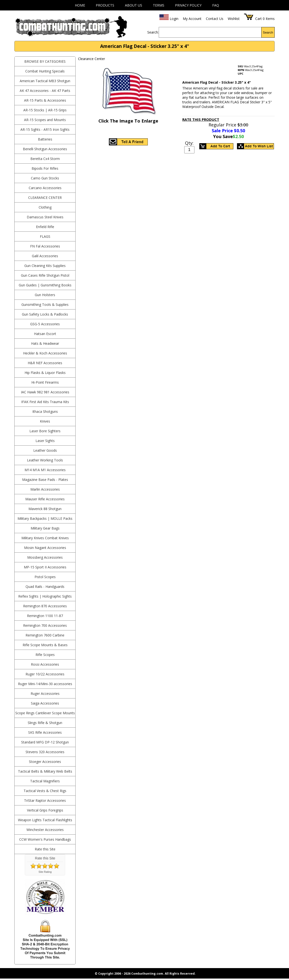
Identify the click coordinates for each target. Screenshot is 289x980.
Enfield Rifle (45, 227)
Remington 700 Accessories (45, 625)
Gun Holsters (45, 295)
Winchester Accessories (45, 830)
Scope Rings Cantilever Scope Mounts (45, 713)
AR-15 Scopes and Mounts (45, 120)
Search (268, 32)
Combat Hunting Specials (45, 71)
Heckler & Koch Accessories (45, 353)
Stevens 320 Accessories (45, 752)
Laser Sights (45, 441)
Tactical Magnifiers (45, 781)
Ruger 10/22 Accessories (45, 674)
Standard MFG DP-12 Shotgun (45, 742)
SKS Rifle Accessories (45, 732)
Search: (153, 32)
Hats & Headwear (45, 343)
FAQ (216, 5)
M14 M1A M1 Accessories (45, 470)
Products (105, 5)
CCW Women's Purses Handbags (45, 839)
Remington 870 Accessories (45, 606)
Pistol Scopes (45, 577)
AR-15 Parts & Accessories (45, 100)
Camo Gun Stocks (45, 178)
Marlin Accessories (45, 489)
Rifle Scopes (45, 655)
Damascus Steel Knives (45, 217)
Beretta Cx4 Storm (45, 159)
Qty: (189, 143)
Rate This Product (201, 119)
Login (174, 19)
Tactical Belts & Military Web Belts (45, 771)
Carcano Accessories (45, 188)
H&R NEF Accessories (45, 363)
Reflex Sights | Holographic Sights (45, 596)
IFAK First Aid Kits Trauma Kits (45, 402)
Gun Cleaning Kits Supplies (45, 266)
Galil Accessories (45, 256)
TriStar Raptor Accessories (45, 800)
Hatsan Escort (45, 334)
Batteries (45, 139)
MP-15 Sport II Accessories (45, 567)
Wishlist (234, 19)
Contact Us (215, 19)
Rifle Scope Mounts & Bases (45, 645)
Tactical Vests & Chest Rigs (45, 791)
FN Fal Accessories (45, 246)
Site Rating (45, 872)
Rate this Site (45, 849)
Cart (258, 19)
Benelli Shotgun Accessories (45, 149)
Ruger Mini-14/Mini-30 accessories (45, 684)
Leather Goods (45, 450)
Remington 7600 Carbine (45, 635)
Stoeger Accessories (45, 762)
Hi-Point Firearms (45, 382)
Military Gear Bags (45, 528)
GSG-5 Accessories (45, 324)
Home (80, 5)
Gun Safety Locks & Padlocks (45, 314)
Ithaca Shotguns (45, 411)
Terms (159, 5)
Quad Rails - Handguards (45, 587)
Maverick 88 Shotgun (45, 509)
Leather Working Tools (45, 460)
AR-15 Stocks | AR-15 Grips (45, 110)
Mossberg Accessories (45, 557)
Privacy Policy (188, 5)
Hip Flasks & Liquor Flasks (45, 373)
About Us (134, 5)
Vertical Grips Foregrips (45, 810)
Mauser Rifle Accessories (45, 499)
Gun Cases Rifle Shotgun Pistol (45, 275)
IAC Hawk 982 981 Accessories (45, 392)
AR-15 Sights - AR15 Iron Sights (45, 129)
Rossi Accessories (45, 664)
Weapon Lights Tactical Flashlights (45, 820)
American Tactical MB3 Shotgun (45, 81)
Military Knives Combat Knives (45, 538)
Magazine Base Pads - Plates (45, 480)
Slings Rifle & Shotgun (45, 723)
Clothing (45, 207)
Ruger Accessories (45, 693)
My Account (192, 19)
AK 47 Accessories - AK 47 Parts (45, 91)
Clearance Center (45, 198)
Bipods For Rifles (45, 168)
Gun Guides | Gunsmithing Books (45, 285)
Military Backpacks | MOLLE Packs (45, 518)
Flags (45, 236)
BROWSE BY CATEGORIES (45, 61)
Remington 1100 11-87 (45, 616)
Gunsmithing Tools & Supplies (45, 305)
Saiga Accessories (45, 703)
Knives (45, 421)
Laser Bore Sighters (45, 431)
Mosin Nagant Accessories (45, 548)
